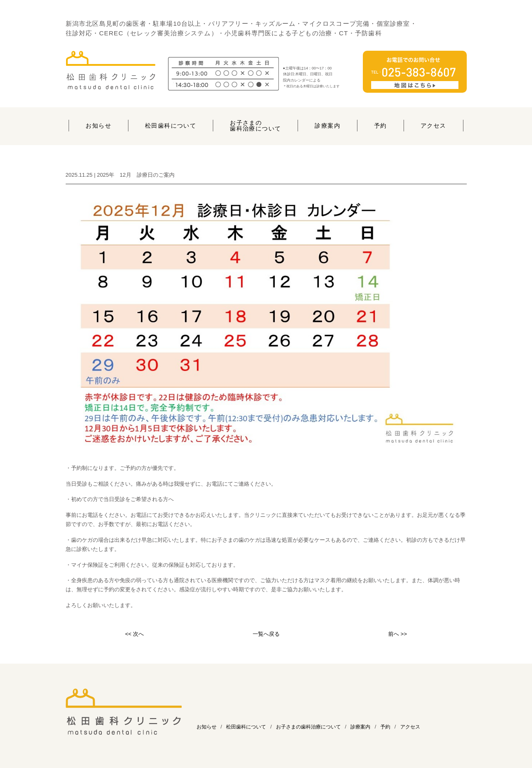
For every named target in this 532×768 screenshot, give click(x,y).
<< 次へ (134, 634)
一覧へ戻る (266, 634)
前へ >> (398, 634)
